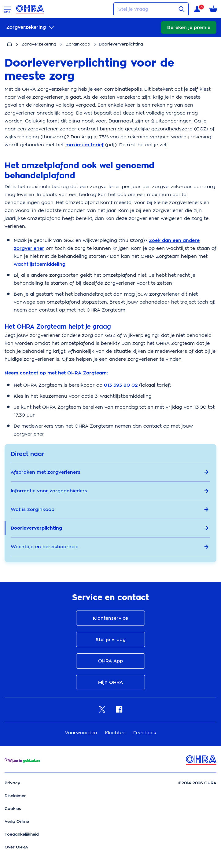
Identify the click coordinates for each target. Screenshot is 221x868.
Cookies (13, 809)
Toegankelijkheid (22, 834)
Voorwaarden (82, 733)
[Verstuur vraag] (182, 9)
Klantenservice (111, 618)
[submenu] (31, 27)
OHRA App (111, 661)
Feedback (145, 733)
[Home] (9, 44)
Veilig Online (17, 821)
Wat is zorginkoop (110, 509)
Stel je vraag (111, 640)
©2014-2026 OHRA (197, 783)
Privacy (12, 783)
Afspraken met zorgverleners (110, 472)
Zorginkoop (78, 44)
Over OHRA (16, 847)
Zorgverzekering (39, 44)
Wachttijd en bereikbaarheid (110, 547)
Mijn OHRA (111, 682)
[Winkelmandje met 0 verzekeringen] (213, 9)
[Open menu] (8, 9)
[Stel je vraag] (151, 9)
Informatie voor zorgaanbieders (110, 491)
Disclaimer (15, 796)
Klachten (116, 733)
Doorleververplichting (110, 528)
